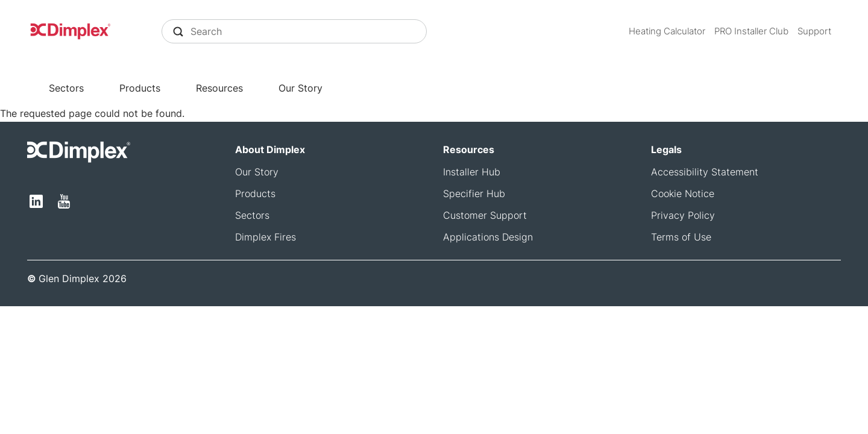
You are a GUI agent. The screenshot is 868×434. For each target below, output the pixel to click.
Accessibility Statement (705, 172)
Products (140, 88)
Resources (219, 88)
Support (814, 31)
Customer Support (485, 215)
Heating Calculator (667, 31)
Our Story (300, 88)
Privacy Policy (683, 215)
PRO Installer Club (751, 31)
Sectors (66, 88)
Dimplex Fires (266, 237)
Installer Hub (472, 172)
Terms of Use (681, 237)
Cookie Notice (683, 193)
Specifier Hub (474, 193)
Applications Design (488, 237)
